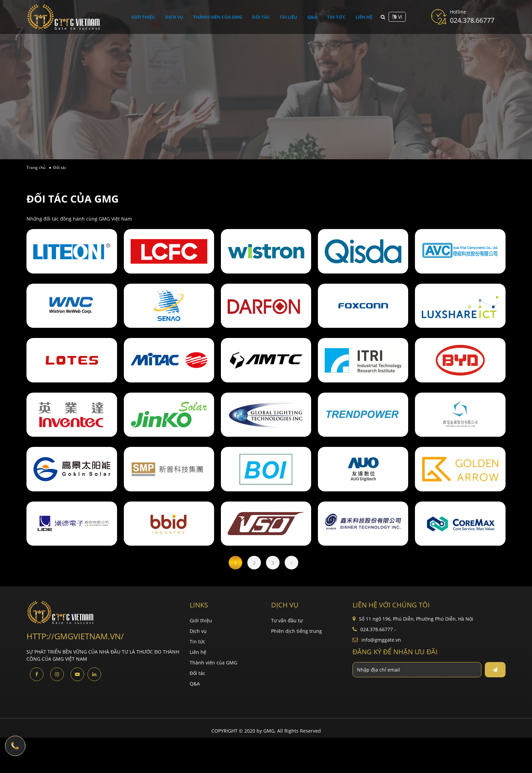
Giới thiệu (147, 17)
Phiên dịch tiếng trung (297, 631)
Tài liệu (291, 17)
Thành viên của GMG (221, 17)
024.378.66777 (472, 20)
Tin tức (335, 17)
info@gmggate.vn (381, 640)
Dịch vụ (177, 17)
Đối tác (264, 17)
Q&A (313, 17)
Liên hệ (360, 17)
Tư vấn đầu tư (287, 620)
